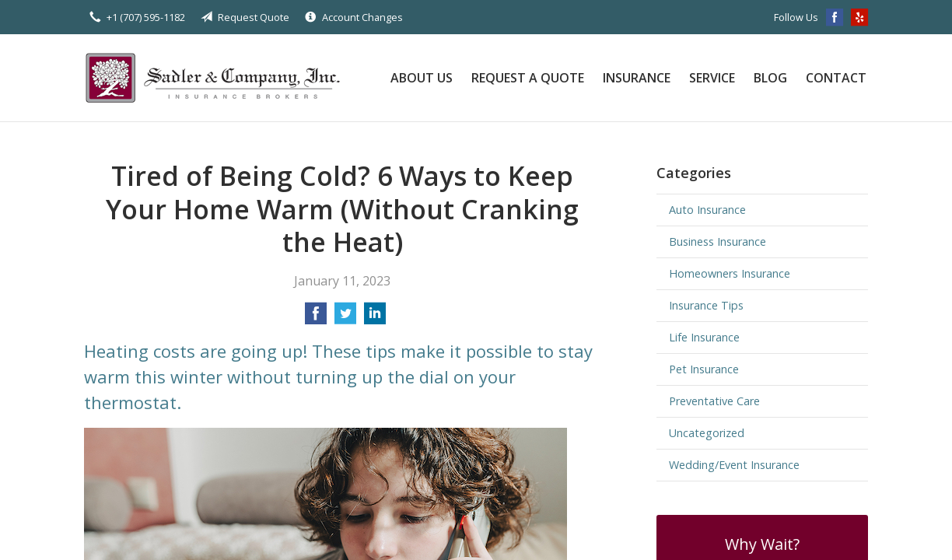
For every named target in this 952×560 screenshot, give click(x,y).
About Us (422, 78)
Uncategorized (707, 433)
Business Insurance (717, 241)
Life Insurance (704, 337)
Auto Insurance (707, 210)
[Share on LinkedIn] (375, 318)
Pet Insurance (704, 369)
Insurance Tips (706, 305)
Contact (836, 78)
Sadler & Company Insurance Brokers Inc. (220, 78)
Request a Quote (528, 78)
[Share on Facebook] (316, 318)
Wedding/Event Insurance (734, 465)
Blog (770, 78)
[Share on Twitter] (345, 318)
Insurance (637, 78)
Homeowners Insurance (730, 273)
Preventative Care (714, 401)
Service (712, 78)
